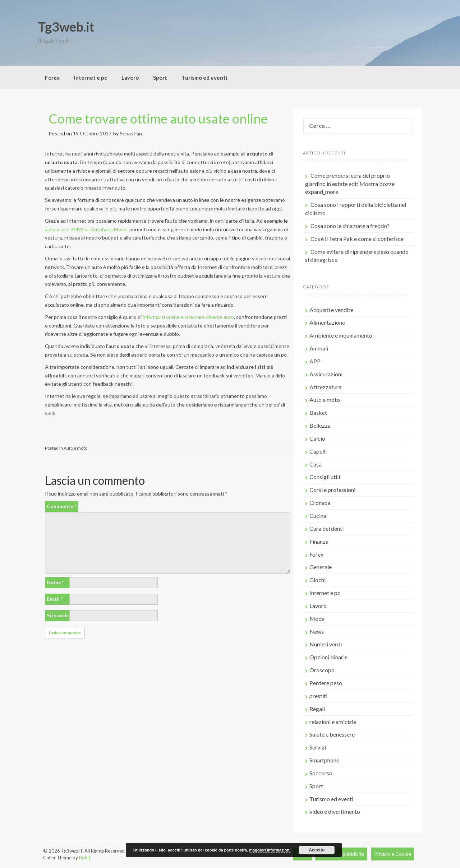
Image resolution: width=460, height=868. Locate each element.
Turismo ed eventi (204, 78)
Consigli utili (325, 477)
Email (55, 599)
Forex (52, 78)
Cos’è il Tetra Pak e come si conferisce (357, 239)
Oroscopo (322, 670)
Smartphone (324, 760)
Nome (55, 582)
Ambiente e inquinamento (341, 335)
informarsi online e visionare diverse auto (188, 317)
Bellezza (320, 425)
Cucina (318, 516)
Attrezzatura (325, 387)
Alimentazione (327, 322)
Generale (321, 567)
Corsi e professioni (332, 490)
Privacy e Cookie (393, 854)
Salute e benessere (332, 734)
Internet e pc (91, 78)
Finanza (319, 541)
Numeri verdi (326, 644)
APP (315, 361)
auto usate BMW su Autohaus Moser (87, 229)
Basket (318, 412)
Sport (160, 78)
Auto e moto (75, 448)
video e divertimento (335, 811)
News (317, 632)
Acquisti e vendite (331, 310)
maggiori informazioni (270, 850)
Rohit (85, 858)
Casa (316, 464)
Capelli (318, 451)
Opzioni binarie (328, 657)
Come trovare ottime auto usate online (158, 119)
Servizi (318, 747)
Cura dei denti (326, 528)
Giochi (318, 580)
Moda (317, 619)
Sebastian (131, 133)
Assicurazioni (326, 374)
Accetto (317, 850)
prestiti (318, 696)
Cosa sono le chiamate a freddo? (350, 226)
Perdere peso (326, 683)
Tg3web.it (66, 27)
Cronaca (320, 503)
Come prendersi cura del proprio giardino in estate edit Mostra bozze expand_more (350, 184)
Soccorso (321, 773)
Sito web (57, 615)
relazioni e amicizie (333, 722)
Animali (319, 348)
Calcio (317, 438)
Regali (317, 709)
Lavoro (130, 78)
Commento (62, 506)
